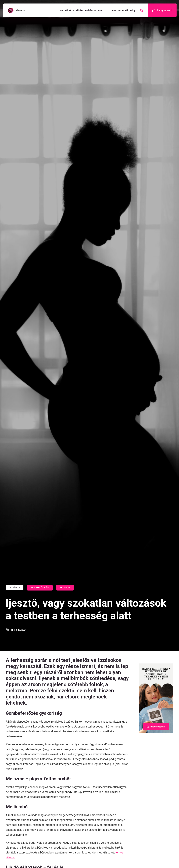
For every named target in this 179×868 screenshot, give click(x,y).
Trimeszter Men (104, 754)
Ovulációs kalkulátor (150, 754)
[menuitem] (67, 10)
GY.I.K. (140, 769)
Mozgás (60, 556)
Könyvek (98, 774)
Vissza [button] (15, 31)
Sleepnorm (100, 769)
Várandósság (40, 31)
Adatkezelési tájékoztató (119, 857)
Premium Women (104, 759)
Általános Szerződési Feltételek (85, 857)
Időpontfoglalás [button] (39, 461)
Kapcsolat (143, 774)
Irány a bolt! (165, 10)
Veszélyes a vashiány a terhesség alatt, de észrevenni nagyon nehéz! (106, 584)
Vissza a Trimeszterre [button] (97, 531)
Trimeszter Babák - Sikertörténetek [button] (148, 684)
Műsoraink (143, 764)
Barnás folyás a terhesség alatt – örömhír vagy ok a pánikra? (28, 581)
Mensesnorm (102, 764)
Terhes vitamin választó (153, 749)
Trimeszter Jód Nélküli (108, 744)
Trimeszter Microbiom (108, 749)
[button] (28, 556)
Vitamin (65, 31)
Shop (143, 779)
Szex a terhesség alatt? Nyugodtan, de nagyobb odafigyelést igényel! (66, 589)
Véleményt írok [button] (32, 682)
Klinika (80, 10)
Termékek (67, 10)
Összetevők (144, 744)
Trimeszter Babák (118, 10)
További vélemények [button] (90, 682)
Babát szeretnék (96, 10)
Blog (133, 10)
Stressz (21, 550)
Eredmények (101, 779)
